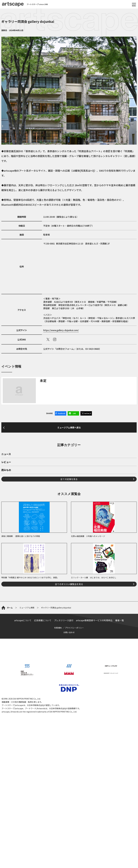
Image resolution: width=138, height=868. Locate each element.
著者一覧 (120, 620)
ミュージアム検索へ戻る (69, 427)
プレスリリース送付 (64, 620)
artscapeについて (23, 620)
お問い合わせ (69, 632)
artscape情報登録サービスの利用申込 (94, 620)
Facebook (62, 413)
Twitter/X (87, 413)
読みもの (6, 470)
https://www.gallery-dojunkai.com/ (61, 330)
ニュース (6, 454)
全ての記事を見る (69, 479)
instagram (55, 339)
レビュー (6, 462)
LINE (74, 413)
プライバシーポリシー (74, 628)
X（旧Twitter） (48, 339)
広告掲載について (43, 620)
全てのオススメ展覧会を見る (69, 584)
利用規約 (58, 628)
